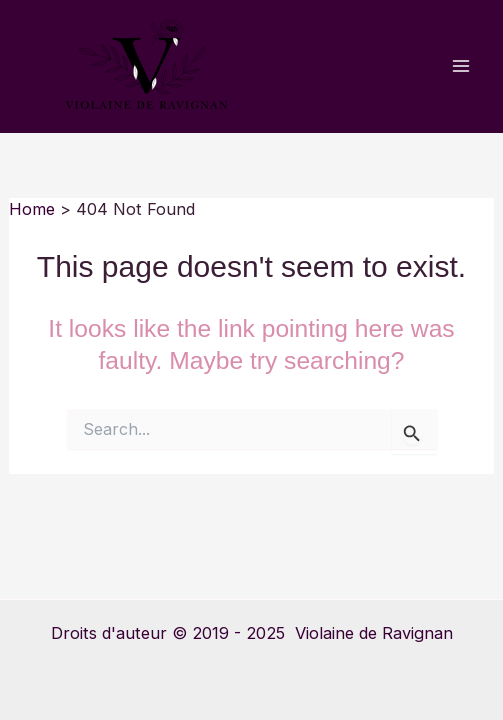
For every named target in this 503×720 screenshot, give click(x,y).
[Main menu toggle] (460, 66)
